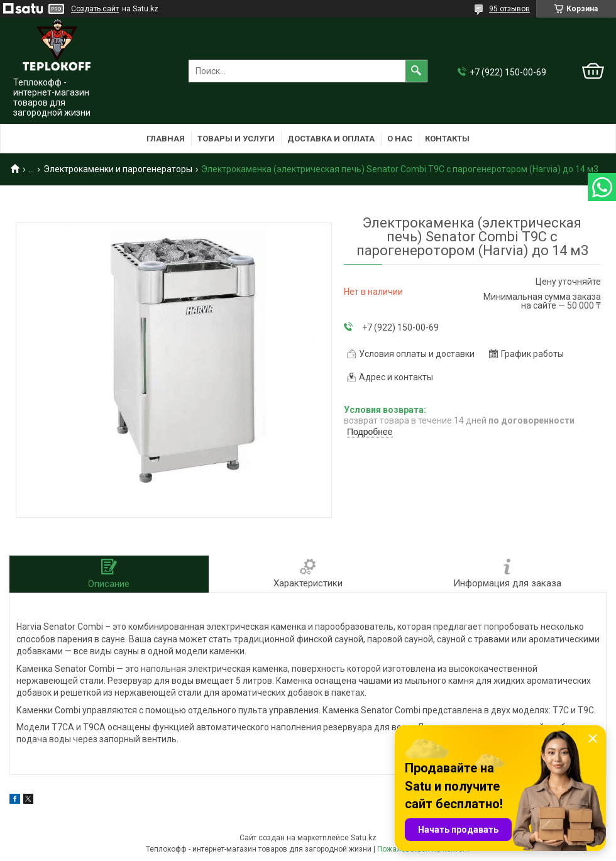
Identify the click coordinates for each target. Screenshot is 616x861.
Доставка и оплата (331, 139)
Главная (166, 139)
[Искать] (416, 71)
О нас (400, 139)
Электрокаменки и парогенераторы (118, 169)
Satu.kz (364, 838)
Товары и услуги (236, 139)
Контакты (447, 139)
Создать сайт (95, 9)
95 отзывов (509, 9)
